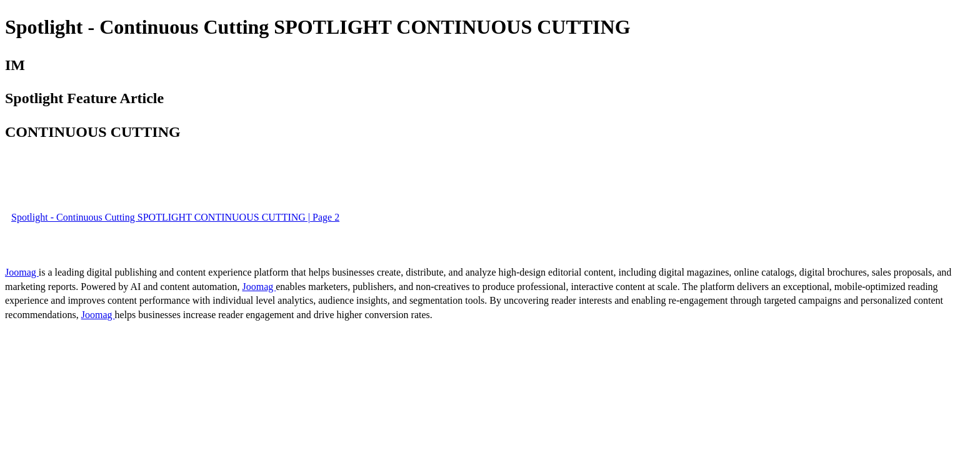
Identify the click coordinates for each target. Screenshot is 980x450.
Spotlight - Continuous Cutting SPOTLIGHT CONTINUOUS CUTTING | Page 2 (175, 217)
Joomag (22, 272)
